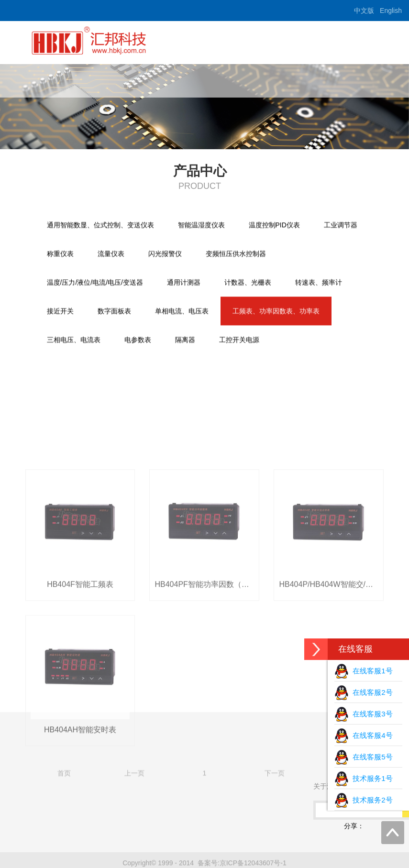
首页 (143, 78)
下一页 (275, 853)
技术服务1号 (364, 778)
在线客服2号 (364, 692)
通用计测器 (184, 283)
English (391, 11)
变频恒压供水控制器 (236, 254)
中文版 (364, 11)
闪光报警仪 (165, 254)
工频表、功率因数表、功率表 (276, 312)
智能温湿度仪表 (201, 226)
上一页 (134, 853)
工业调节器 (341, 226)
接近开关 (60, 312)
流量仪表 (111, 254)
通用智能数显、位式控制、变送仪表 (100, 226)
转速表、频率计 (319, 283)
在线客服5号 (364, 757)
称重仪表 (60, 254)
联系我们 (358, 78)
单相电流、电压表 (182, 312)
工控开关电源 (239, 341)
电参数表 (138, 341)
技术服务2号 (364, 800)
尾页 (345, 853)
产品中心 (247, 78)
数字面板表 (114, 312)
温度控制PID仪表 (274, 226)
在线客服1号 (364, 671)
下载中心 (302, 78)
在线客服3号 (364, 714)
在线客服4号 (364, 735)
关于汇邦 (191, 78)
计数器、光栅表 (248, 283)
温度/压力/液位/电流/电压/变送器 (95, 283)
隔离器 (185, 341)
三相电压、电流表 (74, 341)
